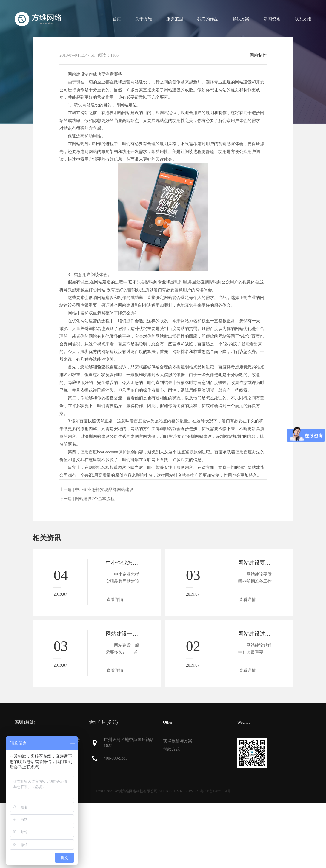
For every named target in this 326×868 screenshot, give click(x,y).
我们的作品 (208, 19)
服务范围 (175, 19)
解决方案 (241, 19)
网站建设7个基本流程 (95, 499)
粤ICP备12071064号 (215, 791)
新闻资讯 (272, 19)
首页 (117, 19)
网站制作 (258, 55)
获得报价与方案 (178, 741)
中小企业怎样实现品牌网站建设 (104, 490)
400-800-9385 (116, 758)
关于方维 (144, 19)
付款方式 (171, 749)
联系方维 (303, 19)
